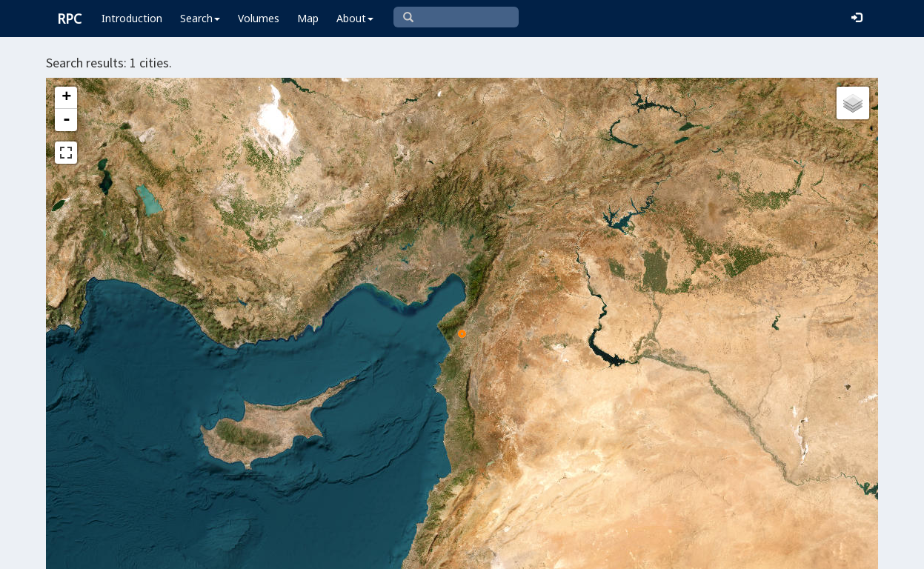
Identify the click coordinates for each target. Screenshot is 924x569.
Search (200, 18)
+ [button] (66, 98)
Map (308, 18)
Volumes (259, 18)
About (355, 18)
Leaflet (344, 551)
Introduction (132, 18)
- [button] (67, 120)
